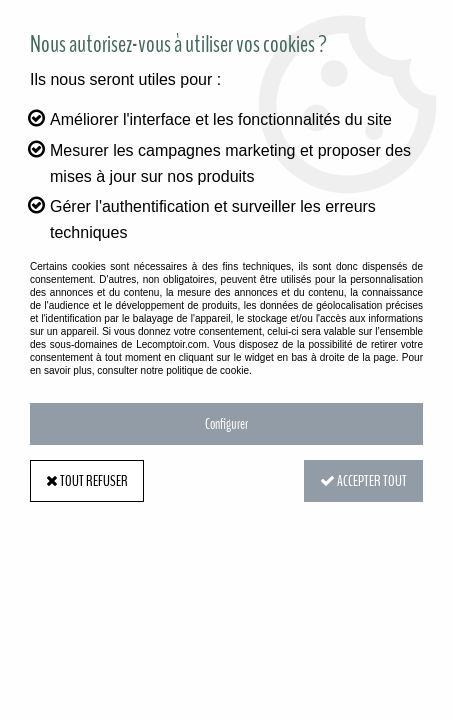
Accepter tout (363, 481)
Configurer (226, 424)
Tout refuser (87, 481)
